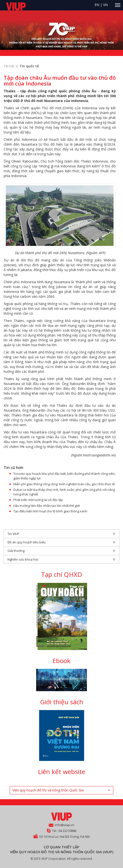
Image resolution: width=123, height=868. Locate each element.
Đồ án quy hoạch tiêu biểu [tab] (61, 542)
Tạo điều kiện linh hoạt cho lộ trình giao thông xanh (50, 511)
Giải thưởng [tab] (61, 551)
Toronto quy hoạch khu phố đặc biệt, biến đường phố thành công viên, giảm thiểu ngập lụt (64, 476)
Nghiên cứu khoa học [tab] (61, 559)
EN (97, 5)
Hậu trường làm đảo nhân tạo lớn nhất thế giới (47, 506)
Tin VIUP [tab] (61, 534)
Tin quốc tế (29, 66)
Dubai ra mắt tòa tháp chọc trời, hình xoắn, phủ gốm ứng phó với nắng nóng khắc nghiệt (64, 492)
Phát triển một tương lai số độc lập (38, 500)
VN (105, 5)
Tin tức (9, 66)
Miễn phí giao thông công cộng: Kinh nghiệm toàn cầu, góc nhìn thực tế (64, 484)
